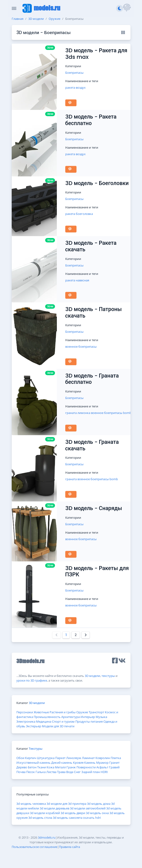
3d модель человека (31, 804)
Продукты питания (89, 721)
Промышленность (47, 717)
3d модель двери (73, 813)
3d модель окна (97, 813)
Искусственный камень (33, 763)
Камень (90, 763)
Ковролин (103, 758)
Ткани (42, 767)
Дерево (22, 767)
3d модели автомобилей (88, 808)
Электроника (26, 721)
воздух (81, 87)
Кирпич (31, 758)
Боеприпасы (74, 73)
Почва (21, 772)
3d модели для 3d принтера (66, 804)
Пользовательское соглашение (35, 847)
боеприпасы (87, 346)
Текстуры (36, 749)
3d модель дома (99, 804)
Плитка (116, 758)
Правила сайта (69, 847)
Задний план (91, 772)
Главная (18, 19)
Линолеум (74, 758)
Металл (60, 767)
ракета (70, 87)
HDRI (104, 772)
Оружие (55, 19)
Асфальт (102, 767)
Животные (41, 712)
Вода (70, 772)
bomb (127, 413)
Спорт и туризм (63, 721)
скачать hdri (92, 818)
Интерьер (88, 717)
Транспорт (96, 712)
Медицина (44, 721)
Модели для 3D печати (58, 726)
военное (71, 346)
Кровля (78, 763)
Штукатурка (46, 758)
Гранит (114, 763)
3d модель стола (40, 818)
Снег (77, 772)
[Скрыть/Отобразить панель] (14, 8)
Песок (31, 772)
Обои (20, 758)
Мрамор (102, 763)
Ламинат (88, 758)
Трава (61, 772)
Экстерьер (34, 726)
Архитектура (71, 717)
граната (71, 413)
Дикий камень (62, 763)
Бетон (32, 767)
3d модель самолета (68, 818)
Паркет (60, 758)
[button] (127, 8)
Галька (41, 772)
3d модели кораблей (45, 813)
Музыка (101, 717)
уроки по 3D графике (32, 680)
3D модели (36, 19)
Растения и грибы (63, 712)
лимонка (84, 413)
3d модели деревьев (55, 808)
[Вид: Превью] (123, 32)
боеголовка (84, 214)
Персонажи (25, 712)
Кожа (50, 767)
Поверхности (86, 767)
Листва (51, 772)
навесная (82, 280)
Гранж (71, 767)
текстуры (108, 676)
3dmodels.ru (47, 837)
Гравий (114, 767)
